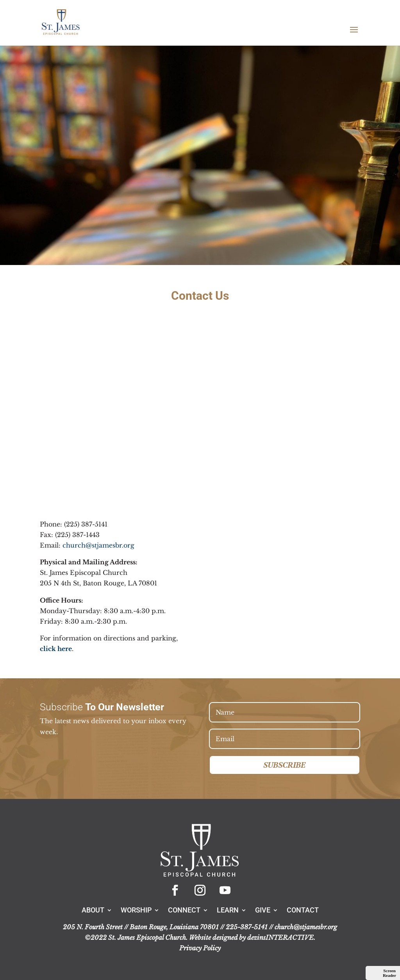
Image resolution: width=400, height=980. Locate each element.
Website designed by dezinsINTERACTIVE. (252, 937)
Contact (303, 909)
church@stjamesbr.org (98, 545)
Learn (228, 909)
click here (56, 649)
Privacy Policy (200, 948)
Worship (136, 909)
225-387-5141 (247, 927)
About (93, 909)
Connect (184, 909)
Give (263, 909)
